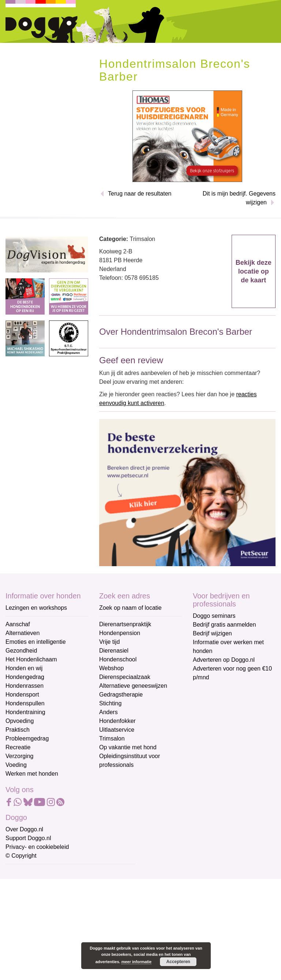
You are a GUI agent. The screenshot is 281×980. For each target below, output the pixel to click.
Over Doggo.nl (24, 829)
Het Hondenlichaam (31, 659)
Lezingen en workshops (36, 608)
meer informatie (137, 962)
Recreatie (18, 747)
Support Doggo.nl (28, 838)
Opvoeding (20, 721)
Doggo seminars (214, 616)
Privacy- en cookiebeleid (37, 847)
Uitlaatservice (117, 730)
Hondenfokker (117, 721)
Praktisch (18, 730)
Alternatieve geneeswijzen (133, 686)
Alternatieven (23, 633)
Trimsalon (112, 738)
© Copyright (21, 856)
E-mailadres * (24, 873)
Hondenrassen (25, 686)
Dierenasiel (114, 651)
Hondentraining (25, 712)
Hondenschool (118, 659)
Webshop (111, 668)
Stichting (110, 703)
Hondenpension (120, 633)
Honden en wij (24, 668)
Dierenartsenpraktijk (125, 624)
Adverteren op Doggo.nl (224, 660)
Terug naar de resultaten (140, 194)
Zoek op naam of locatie (130, 608)
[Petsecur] (187, 492)
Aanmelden (58, 952)
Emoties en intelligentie (36, 642)
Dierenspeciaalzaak (125, 677)
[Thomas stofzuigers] (187, 136)
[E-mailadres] (58, 884)
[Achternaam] (58, 933)
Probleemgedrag (27, 738)
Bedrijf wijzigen (212, 633)
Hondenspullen (25, 703)
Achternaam (22, 922)
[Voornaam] (58, 909)
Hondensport (22, 695)
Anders (108, 712)
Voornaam (19, 897)
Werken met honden (32, 774)
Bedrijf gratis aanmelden (224, 625)
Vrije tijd (109, 642)
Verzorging (20, 756)
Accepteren (178, 962)
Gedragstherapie (121, 695)
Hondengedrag (25, 677)
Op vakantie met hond (128, 747)
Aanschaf (18, 624)
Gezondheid (21, 651)
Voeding (16, 765)
